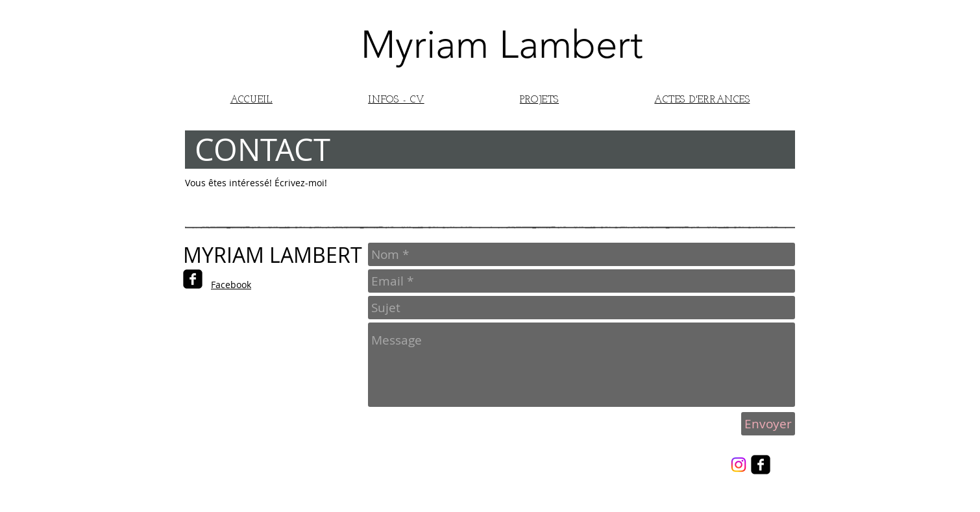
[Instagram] (739, 465)
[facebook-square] (193, 279)
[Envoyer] (768, 424)
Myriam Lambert (502, 44)
